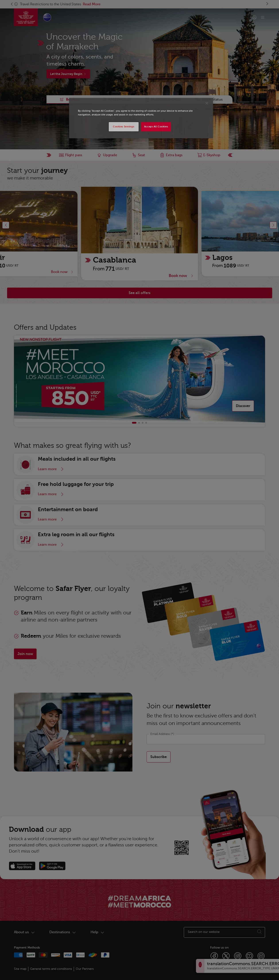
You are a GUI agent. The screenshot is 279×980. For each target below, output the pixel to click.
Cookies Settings (124, 127)
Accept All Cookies (156, 127)
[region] (141, 118)
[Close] (207, 103)
